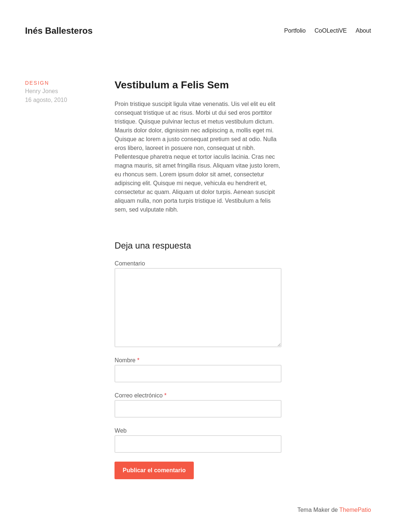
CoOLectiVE (331, 31)
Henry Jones (41, 91)
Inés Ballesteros (59, 31)
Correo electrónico (140, 395)
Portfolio (295, 31)
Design (37, 83)
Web (121, 431)
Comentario (130, 263)
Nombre (127, 360)
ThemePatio (355, 510)
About (363, 31)
